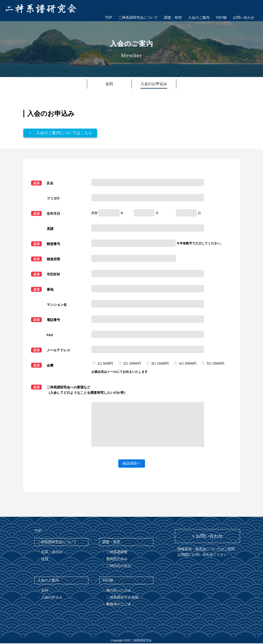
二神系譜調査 (117, 553)
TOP (108, 18)
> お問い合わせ (207, 537)
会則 (109, 84)
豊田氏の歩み (117, 560)
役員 (45, 560)
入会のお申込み (154, 84)
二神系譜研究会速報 (122, 598)
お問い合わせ (244, 18)
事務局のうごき (119, 605)
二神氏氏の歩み (119, 566)
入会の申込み (52, 598)
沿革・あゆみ (52, 553)
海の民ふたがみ (119, 591)
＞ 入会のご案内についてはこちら (64, 133)
